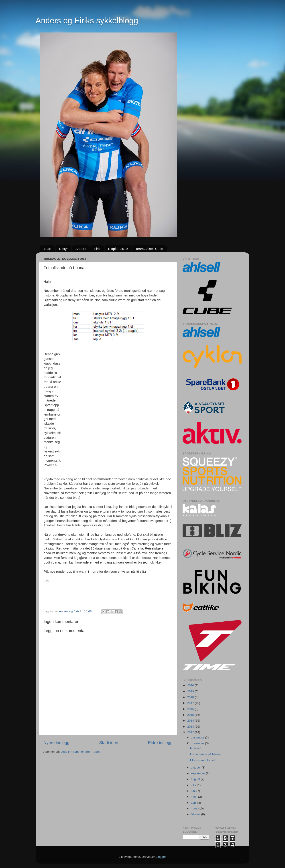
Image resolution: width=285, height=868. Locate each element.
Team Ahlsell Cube (149, 249)
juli (193, 785)
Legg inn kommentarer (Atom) (80, 752)
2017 (191, 703)
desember (198, 737)
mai (194, 797)
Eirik (97, 249)
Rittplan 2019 (118, 249)
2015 (191, 715)
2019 (191, 691)
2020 (191, 685)
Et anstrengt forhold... (205, 760)
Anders (81, 249)
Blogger (161, 857)
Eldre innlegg (160, 743)
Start (48, 249)
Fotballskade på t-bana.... (207, 754)
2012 (191, 732)
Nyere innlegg (56, 743)
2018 (191, 697)
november (198, 743)
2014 (191, 721)
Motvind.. (196, 748)
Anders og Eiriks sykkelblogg (87, 21)
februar (196, 814)
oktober (196, 768)
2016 (191, 709)
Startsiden (109, 743)
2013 (191, 727)
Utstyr (63, 249)
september (198, 773)
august (196, 779)
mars (195, 808)
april (194, 803)
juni (194, 791)
